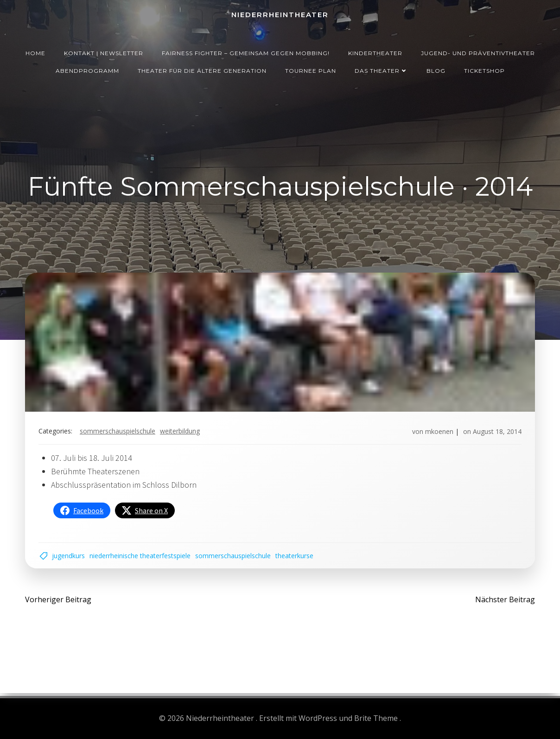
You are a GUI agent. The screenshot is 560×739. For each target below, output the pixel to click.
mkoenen (438, 433)
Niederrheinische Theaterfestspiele (141, 557)
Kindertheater (375, 52)
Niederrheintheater (280, 14)
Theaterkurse (295, 557)
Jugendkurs (69, 557)
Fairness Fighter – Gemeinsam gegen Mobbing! (246, 52)
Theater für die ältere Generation (202, 69)
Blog (436, 69)
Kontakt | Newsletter (104, 52)
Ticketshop (484, 69)
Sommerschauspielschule (118, 433)
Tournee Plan (311, 69)
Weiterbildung (181, 433)
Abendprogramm (87, 69)
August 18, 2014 (496, 433)
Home (35, 52)
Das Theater (381, 69)
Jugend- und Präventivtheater (478, 52)
